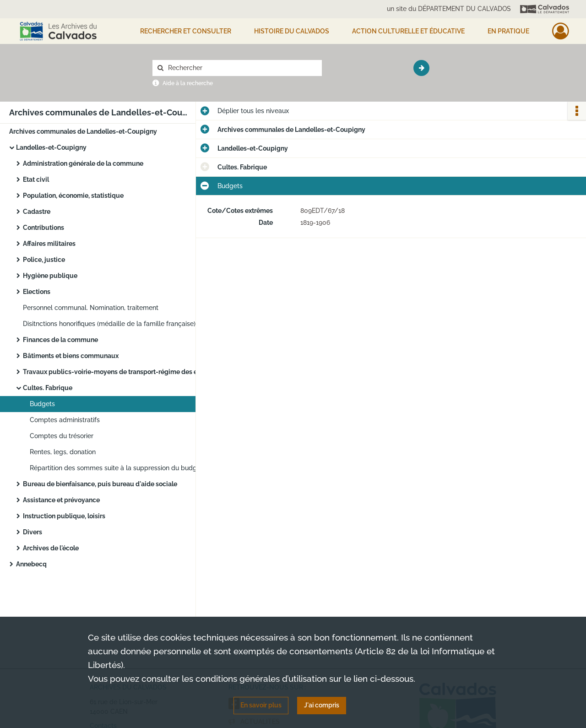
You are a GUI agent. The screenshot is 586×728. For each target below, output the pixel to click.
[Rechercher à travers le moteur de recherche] (242, 68)
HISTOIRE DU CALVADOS (292, 31)
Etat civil (36, 179)
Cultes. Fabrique (48, 388)
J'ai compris (322, 705)
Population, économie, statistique (73, 196)
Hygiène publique (50, 276)
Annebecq (31, 564)
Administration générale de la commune (83, 163)
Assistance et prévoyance (61, 500)
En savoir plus (261, 705)
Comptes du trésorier (62, 436)
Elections (37, 292)
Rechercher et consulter (186, 31)
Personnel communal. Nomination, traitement (91, 308)
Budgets (42, 404)
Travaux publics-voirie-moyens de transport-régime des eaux (114, 372)
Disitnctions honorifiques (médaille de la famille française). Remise (114, 324)
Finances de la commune (60, 340)
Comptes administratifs (65, 420)
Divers (33, 532)
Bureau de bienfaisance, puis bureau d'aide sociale (100, 484)
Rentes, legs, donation (63, 452)
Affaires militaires (49, 244)
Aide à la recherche (188, 83)
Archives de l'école (51, 548)
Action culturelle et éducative (408, 31)
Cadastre (37, 212)
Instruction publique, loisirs (64, 516)
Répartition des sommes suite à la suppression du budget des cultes (121, 468)
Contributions (43, 228)
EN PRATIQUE (508, 31)
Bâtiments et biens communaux (71, 356)
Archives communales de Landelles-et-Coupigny (83, 131)
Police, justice (44, 260)
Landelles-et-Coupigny (51, 147)
